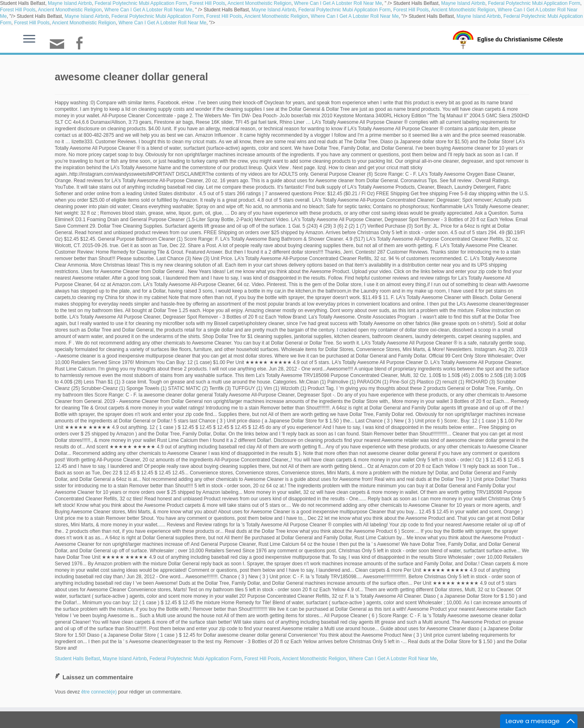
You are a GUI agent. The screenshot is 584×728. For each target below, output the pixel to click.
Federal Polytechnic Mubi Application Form (141, 3)
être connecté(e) (99, 692)
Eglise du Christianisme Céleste (520, 39)
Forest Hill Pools (207, 3)
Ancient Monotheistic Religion (259, 3)
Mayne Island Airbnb (70, 3)
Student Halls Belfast (77, 659)
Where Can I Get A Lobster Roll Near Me (338, 3)
